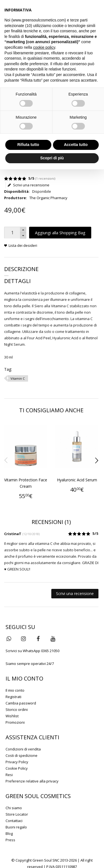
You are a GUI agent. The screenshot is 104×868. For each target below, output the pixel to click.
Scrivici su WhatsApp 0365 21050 (32, 651)
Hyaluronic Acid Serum (77, 480)
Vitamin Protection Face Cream (26, 483)
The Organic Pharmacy (48, 198)
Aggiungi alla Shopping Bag (60, 233)
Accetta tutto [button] (76, 145)
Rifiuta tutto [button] (28, 145)
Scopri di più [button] (52, 158)
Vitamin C (18, 378)
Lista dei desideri (23, 245)
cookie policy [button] (44, 47)
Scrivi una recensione (29, 185)
